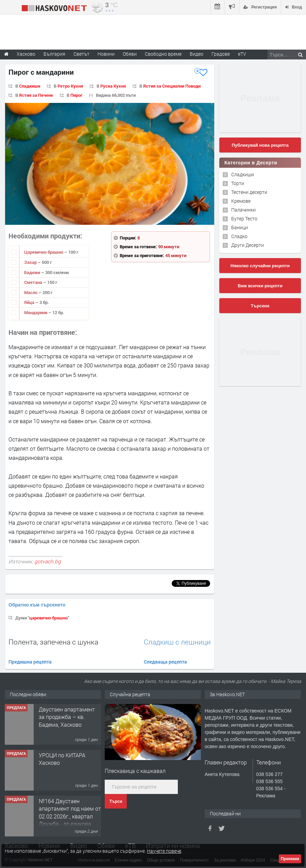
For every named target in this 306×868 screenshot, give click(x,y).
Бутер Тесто (244, 219)
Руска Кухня (113, 86)
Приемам (290, 859)
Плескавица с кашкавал (135, 771)
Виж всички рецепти (260, 286)
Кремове (241, 201)
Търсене (260, 306)
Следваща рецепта (165, 662)
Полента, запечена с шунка (53, 642)
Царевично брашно (44, 252)
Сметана (34, 282)
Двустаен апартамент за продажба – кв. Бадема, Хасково (67, 717)
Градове (221, 54)
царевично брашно (48, 618)
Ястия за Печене (36, 95)
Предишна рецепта (30, 662)
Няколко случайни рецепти (260, 266)
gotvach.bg (48, 561)
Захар (31, 262)
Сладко (239, 236)
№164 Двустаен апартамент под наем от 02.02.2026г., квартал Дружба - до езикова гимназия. (70, 816)
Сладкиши (30, 86)
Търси (116, 801)
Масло (31, 292)
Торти (238, 183)
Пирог (76, 95)
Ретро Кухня (70, 86)
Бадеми (33, 272)
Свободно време (163, 54)
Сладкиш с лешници (177, 642)
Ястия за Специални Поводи (172, 86)
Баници (240, 227)
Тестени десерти (249, 192)
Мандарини (36, 312)
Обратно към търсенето (37, 605)
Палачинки (243, 210)
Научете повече (164, 851)
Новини (106, 54)
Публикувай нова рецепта (260, 145)
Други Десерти (248, 245)
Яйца (30, 302)
